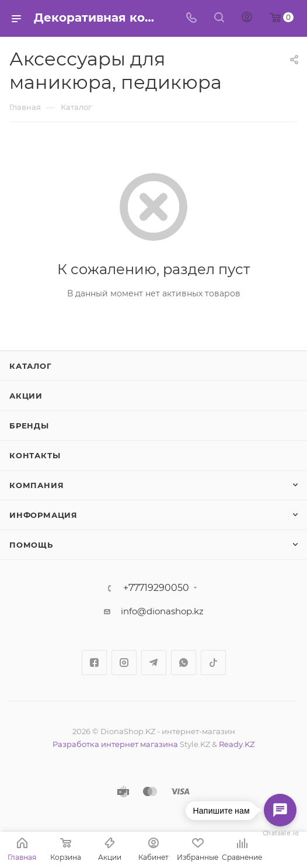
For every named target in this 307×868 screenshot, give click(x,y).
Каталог (31, 366)
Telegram (154, 663)
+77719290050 (156, 588)
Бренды (29, 426)
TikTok (213, 663)
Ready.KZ (237, 744)
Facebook (94, 663)
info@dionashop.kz (162, 611)
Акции (26, 396)
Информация (43, 515)
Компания (36, 485)
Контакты (35, 455)
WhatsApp (184, 663)
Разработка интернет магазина (115, 744)
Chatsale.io (280, 833)
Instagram (124, 663)
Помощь (31, 545)
